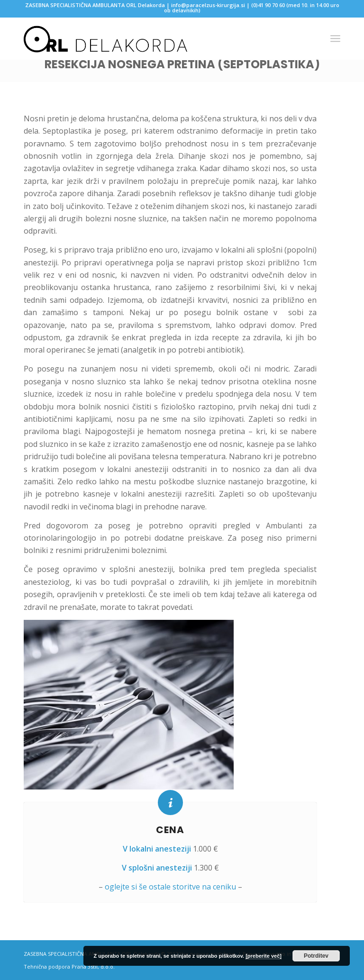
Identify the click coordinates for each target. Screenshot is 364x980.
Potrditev (316, 956)
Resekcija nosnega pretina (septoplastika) (182, 64)
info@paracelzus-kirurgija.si (208, 5)
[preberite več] (264, 956)
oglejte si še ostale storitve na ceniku (170, 887)
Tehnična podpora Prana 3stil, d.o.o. (69, 966)
